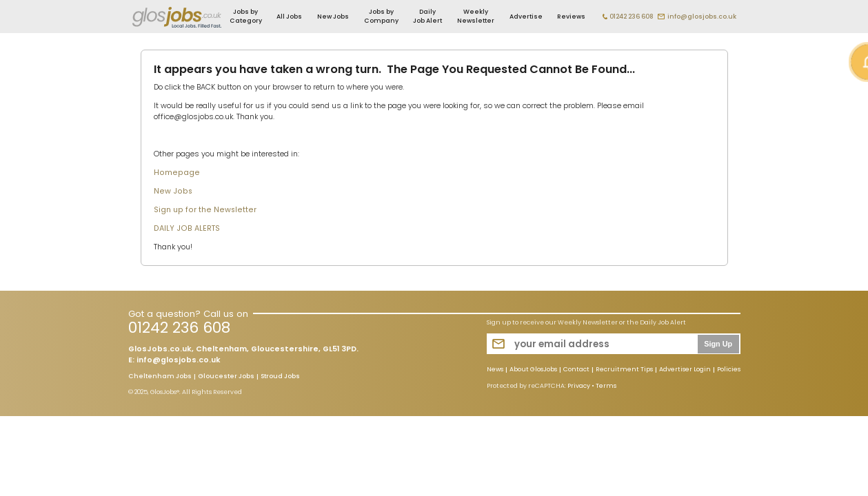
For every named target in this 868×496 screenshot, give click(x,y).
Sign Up (718, 344)
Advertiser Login (685, 370)
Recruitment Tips (624, 370)
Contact (576, 370)
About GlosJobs (533, 370)
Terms (606, 386)
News (495, 370)
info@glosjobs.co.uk (702, 17)
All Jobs (289, 17)
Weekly (476, 16)
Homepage (177, 173)
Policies (729, 370)
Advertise (526, 17)
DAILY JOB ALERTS (187, 228)
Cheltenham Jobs (160, 377)
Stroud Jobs (280, 377)
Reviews (571, 17)
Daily (427, 16)
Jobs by (246, 16)
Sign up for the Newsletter (205, 210)
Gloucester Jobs (226, 377)
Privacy (579, 386)
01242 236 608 (632, 17)
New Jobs (333, 17)
